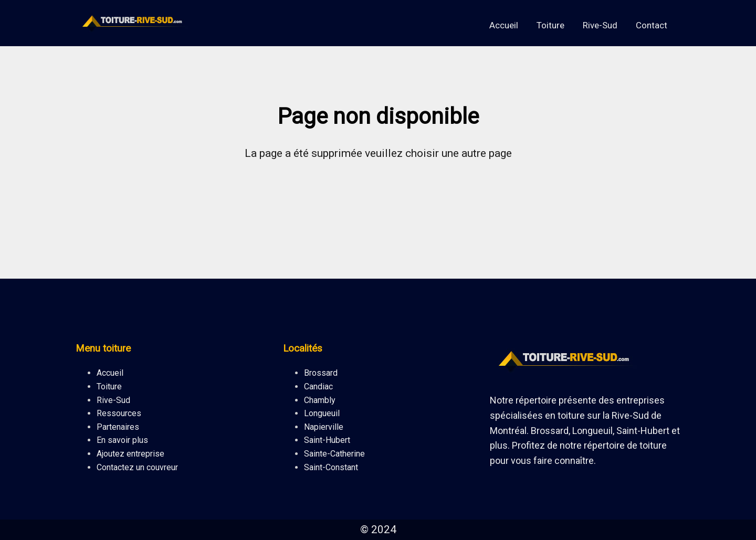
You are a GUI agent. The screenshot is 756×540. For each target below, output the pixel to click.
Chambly (320, 400)
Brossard (321, 373)
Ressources (119, 413)
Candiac (318, 387)
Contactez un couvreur (137, 467)
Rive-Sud (600, 25)
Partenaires (118, 427)
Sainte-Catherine (334, 454)
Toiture (550, 25)
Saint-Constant (331, 467)
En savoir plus (122, 440)
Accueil (504, 25)
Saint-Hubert (327, 440)
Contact (652, 25)
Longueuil (322, 413)
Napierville (324, 427)
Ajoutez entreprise (130, 454)
